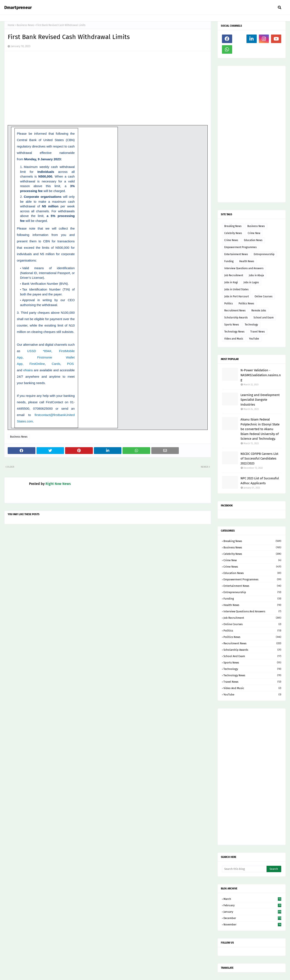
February (252, 905)
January (252, 912)
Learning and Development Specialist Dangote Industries (260, 400)
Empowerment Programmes (240, 247)
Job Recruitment (234, 275)
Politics (229, 304)
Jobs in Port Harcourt (237, 296)
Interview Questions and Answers (244, 268)
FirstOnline (37, 364)
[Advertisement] (252, 134)
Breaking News (233, 226)
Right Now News (58, 484)
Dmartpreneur (18, 7)
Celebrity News (233, 233)
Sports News (232, 325)
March (252, 899)
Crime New (254, 233)
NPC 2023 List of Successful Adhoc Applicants (260, 481)
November (252, 924)
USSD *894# (39, 351)
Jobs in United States (236, 289)
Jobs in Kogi (231, 282)
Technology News (234, 332)
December (252, 918)
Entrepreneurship (264, 254)
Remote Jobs (259, 311)
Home (11, 25)
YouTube (254, 339)
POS (70, 364)
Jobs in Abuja (256, 275)
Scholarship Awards (236, 318)
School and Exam (264, 318)
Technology (251, 325)
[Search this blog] (244, 869)
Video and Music (234, 339)
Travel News (258, 332)
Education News (253, 240)
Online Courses (264, 296)
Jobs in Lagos (251, 282)
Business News (25, 25)
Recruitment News (235, 311)
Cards (56, 364)
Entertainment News (236, 254)
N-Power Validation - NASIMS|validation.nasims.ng (261, 375)
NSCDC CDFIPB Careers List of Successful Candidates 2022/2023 (259, 459)
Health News (247, 261)
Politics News (246, 304)
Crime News (231, 240)
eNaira (28, 370)
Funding (229, 261)
